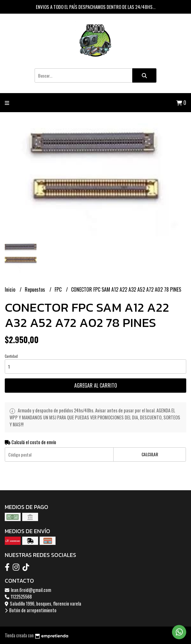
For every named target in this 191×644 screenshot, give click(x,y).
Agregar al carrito (96, 385)
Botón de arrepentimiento (31, 610)
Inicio (11, 289)
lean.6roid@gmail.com (28, 590)
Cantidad (11, 356)
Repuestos (36, 289)
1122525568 (18, 597)
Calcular (150, 454)
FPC (59, 289)
